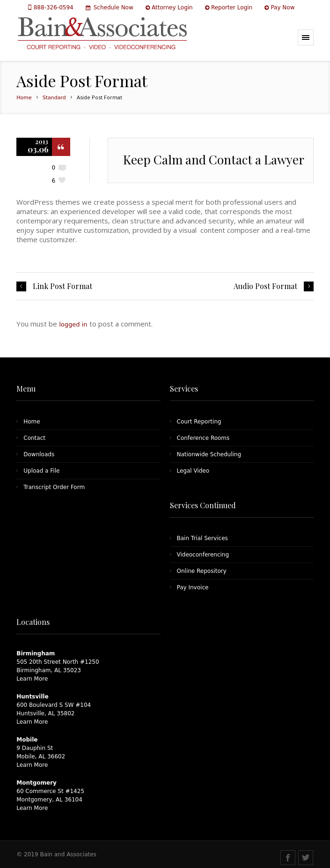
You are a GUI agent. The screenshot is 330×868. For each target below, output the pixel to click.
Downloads (39, 454)
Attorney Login (172, 7)
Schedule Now (114, 7)
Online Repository (202, 571)
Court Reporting (199, 422)
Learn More (32, 679)
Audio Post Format (265, 286)
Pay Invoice (193, 587)
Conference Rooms (203, 438)
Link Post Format (62, 286)
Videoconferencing (203, 555)
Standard (54, 98)
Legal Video (193, 471)
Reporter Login (232, 7)
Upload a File (41, 471)
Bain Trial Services (202, 538)
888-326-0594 (55, 7)
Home (24, 98)
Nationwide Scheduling (209, 454)
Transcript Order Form (54, 487)
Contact (34, 438)
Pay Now (282, 7)
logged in (73, 324)
